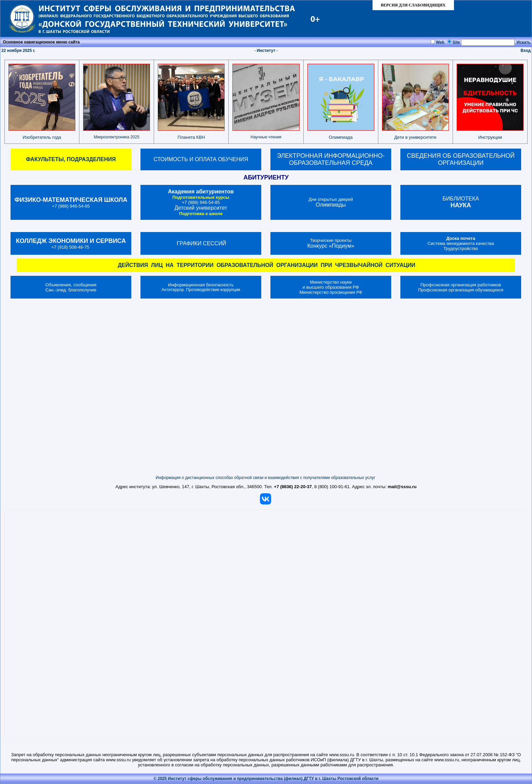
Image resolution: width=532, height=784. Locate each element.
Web (440, 42)
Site (456, 42)
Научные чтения (266, 137)
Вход (526, 51)
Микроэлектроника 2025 (117, 137)
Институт (266, 51)
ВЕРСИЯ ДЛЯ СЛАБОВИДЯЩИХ (413, 5)
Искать (524, 42)
